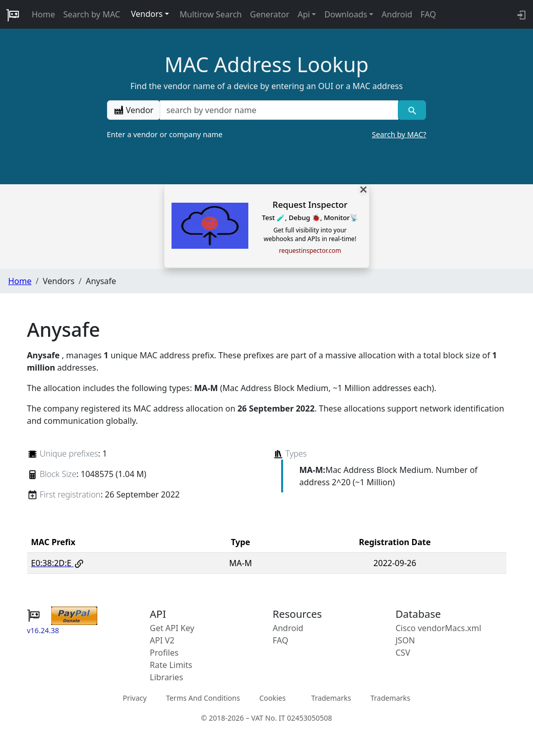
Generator (270, 14)
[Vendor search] (412, 110)
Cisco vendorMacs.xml (439, 628)
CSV (403, 653)
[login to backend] (520, 14)
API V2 (162, 640)
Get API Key (172, 628)
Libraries (167, 677)
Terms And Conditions (203, 698)
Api (304, 14)
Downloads (346, 14)
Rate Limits (171, 665)
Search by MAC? (399, 134)
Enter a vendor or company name (267, 135)
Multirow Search (211, 14)
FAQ (428, 14)
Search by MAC (92, 14)
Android (397, 14)
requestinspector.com (310, 251)
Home (44, 14)
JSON (406, 640)
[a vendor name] (279, 110)
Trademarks (331, 698)
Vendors (147, 14)
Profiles (164, 653)
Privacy (135, 698)
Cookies (272, 698)
